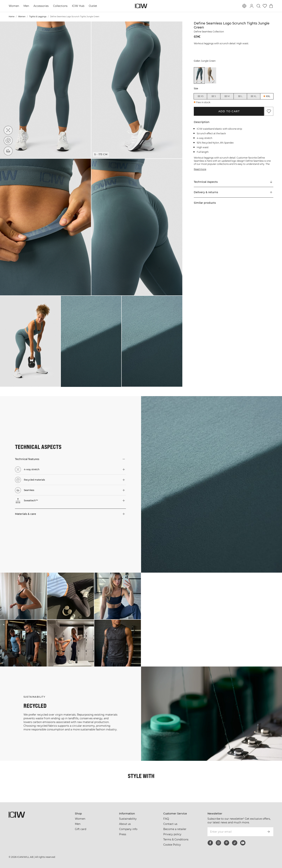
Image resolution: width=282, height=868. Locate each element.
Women (14, 6)
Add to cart (229, 111)
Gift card (81, 829)
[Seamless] (8, 151)
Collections (60, 6)
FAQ (166, 819)
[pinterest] (227, 843)
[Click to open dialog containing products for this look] (23, 596)
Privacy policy (172, 834)
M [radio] (227, 96)
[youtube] (243, 843)
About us (125, 824)
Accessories (41, 6)
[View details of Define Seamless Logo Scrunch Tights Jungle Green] (199, 75)
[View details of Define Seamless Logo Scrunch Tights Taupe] (211, 75)
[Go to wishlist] (265, 6)
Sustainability (128, 819)
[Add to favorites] (269, 111)
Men (26, 6)
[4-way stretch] (8, 130)
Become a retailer (175, 829)
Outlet (93, 6)
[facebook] (210, 843)
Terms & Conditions (176, 839)
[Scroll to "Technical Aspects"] (234, 182)
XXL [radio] (268, 96)
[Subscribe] (269, 832)
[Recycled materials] (8, 141)
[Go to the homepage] (141, 6)
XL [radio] (254, 96)
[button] (45, 90)
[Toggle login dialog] (252, 6)
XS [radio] (200, 96)
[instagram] (218, 843)
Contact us (170, 824)
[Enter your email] (235, 832)
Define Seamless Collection (209, 32)
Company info (128, 829)
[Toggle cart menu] (271, 6)
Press (123, 834)
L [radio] (240, 96)
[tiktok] (235, 843)
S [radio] (214, 96)
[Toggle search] (259, 6)
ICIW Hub (78, 6)
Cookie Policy (172, 845)
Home (12, 17)
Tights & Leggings (38, 17)
